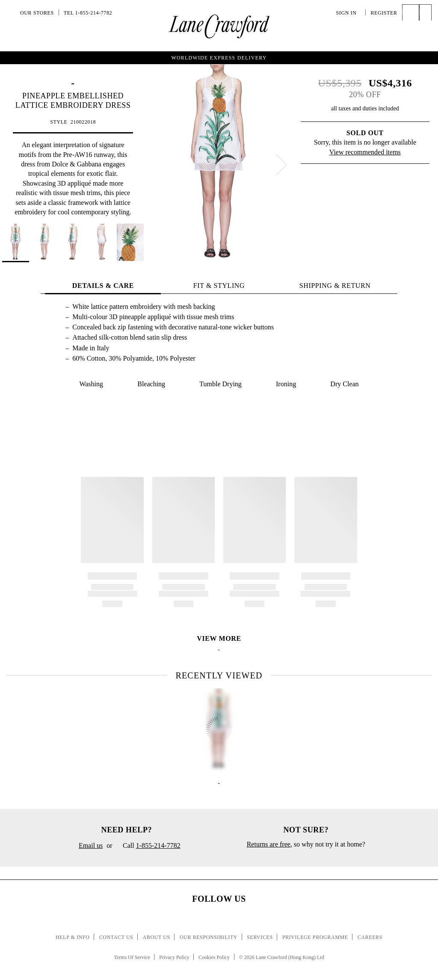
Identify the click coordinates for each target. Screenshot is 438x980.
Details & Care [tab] (103, 286)
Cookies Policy (214, 957)
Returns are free (269, 844)
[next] (281, 165)
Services (260, 937)
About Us (157, 937)
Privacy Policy (174, 957)
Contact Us (116, 937)
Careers (370, 937)
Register (384, 13)
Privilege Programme (315, 937)
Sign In (349, 13)
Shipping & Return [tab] (335, 286)
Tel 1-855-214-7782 (88, 13)
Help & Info (73, 937)
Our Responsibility (209, 937)
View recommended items (365, 152)
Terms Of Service (132, 957)
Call (148, 846)
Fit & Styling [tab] (219, 286)
